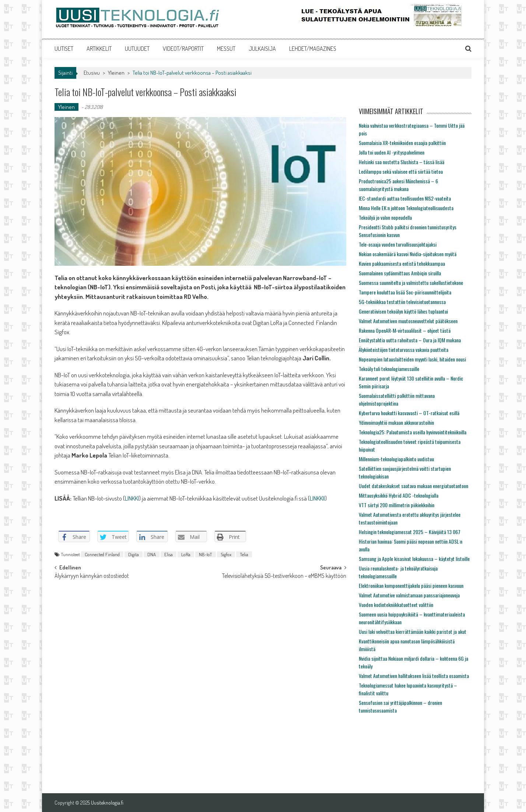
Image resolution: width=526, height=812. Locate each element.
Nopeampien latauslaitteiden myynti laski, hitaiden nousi (412, 359)
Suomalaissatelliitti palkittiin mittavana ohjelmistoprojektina (397, 399)
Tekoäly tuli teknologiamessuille (389, 369)
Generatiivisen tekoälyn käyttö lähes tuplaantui (403, 311)
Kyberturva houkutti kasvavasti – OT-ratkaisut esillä (409, 413)
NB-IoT (206, 554)
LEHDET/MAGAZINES (313, 49)
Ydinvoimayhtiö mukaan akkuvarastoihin (396, 422)
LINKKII (317, 498)
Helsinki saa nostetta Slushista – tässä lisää (401, 162)
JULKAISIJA (262, 49)
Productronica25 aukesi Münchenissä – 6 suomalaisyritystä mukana (398, 185)
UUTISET (64, 49)
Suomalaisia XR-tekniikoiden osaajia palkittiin (402, 143)
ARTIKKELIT (99, 49)
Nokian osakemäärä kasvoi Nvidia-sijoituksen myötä (408, 254)
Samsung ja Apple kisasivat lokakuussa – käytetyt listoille (414, 559)
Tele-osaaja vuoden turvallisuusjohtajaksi (398, 244)
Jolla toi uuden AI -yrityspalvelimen (392, 152)
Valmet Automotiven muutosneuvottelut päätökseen (408, 321)
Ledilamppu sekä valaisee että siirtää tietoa (401, 171)
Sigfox (226, 554)
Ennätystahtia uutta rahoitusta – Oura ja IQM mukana (410, 340)
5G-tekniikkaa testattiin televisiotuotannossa (402, 302)
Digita (134, 554)
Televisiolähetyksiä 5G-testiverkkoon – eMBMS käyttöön (284, 576)
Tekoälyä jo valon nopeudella (385, 217)
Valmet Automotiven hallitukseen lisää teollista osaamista (414, 676)
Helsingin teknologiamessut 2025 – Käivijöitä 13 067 (410, 532)
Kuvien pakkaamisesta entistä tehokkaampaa (402, 263)
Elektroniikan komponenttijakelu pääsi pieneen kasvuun (411, 585)
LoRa (186, 554)
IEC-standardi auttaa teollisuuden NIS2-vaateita (405, 198)
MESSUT (226, 49)
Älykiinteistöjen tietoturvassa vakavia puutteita (404, 349)
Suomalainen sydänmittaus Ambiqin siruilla (400, 273)
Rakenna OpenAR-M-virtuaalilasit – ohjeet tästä (405, 330)
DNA (152, 554)
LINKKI (132, 498)
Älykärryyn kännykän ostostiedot (92, 576)
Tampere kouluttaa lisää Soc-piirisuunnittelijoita (405, 292)
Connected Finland (102, 554)
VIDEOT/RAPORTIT (183, 49)
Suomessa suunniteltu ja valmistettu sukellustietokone (411, 283)
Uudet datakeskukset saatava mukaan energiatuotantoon (413, 486)
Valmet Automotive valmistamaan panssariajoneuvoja (409, 595)
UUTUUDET (137, 49)
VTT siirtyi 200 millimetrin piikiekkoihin (397, 505)
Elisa (169, 554)
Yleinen (116, 73)
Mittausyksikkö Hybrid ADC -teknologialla (399, 495)
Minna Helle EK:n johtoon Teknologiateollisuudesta (406, 208)
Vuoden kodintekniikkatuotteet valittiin (396, 605)
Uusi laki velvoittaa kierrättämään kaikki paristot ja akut (413, 631)
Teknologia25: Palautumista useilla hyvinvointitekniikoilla (413, 432)
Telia (244, 554)
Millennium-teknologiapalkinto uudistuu (396, 459)
